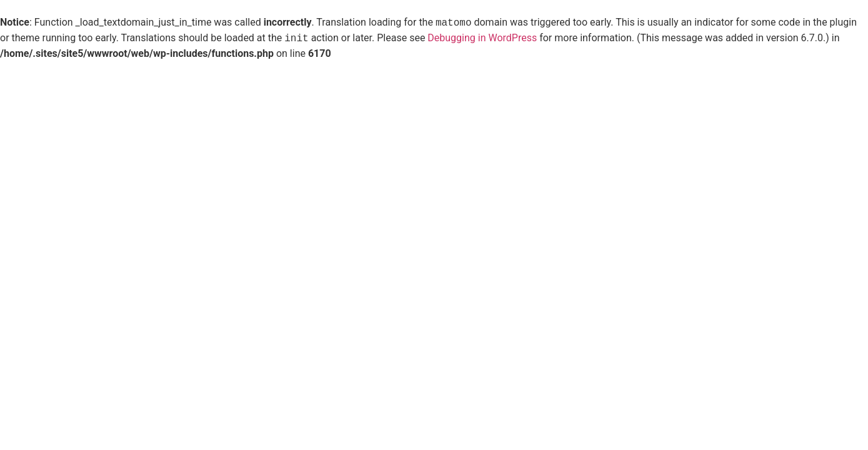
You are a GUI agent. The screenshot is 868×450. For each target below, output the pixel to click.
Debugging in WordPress (482, 38)
